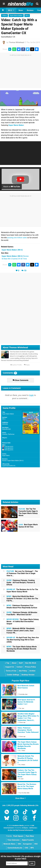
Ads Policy (23, 671)
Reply (27, 365)
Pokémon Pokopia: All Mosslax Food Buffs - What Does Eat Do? (22, 613)
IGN (19, 844)
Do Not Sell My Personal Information (20, 830)
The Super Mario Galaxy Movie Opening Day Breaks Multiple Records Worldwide (22, 649)
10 (25, 271)
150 (14, 530)
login (31, 395)
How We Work (31, 663)
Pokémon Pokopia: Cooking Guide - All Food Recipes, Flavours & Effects (21, 583)
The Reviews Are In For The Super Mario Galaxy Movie (22, 591)
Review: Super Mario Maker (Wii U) (13, 461)
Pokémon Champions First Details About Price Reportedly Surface (22, 607)
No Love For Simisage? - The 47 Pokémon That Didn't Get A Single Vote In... (22, 573)
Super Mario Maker (16, 16)
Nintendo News (9, 844)
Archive (32, 671)
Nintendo (5, 424)
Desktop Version (28, 675)
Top (7, 663)
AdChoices (33, 828)
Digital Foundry (28, 840)
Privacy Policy (30, 667)
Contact (20, 667)
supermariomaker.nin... (9, 466)
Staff (21, 663)
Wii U (27, 16)
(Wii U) (12, 250)
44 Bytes (25, 828)
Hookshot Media (18, 826)
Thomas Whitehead (16, 42)
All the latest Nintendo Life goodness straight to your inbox (21, 857)
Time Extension (14, 840)
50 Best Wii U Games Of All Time (14, 259)
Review (15, 256)
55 (14, 516)
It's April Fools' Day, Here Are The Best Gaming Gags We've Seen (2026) (23, 640)
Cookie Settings (13, 675)
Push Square (18, 836)
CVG (26, 848)
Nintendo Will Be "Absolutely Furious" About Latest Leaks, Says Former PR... (21, 631)
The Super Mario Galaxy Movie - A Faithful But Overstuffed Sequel (23, 622)
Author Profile (16, 365)
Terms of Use (11, 671)
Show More (20, 798)
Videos (4, 16)
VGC (36, 844)
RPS (32, 848)
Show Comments (20, 380)
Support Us (10, 667)
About (14, 663)
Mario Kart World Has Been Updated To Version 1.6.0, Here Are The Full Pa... (22, 599)
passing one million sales (17, 238)
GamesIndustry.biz (15, 848)
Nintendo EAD (6, 429)
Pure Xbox (30, 836)
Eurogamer (28, 844)
